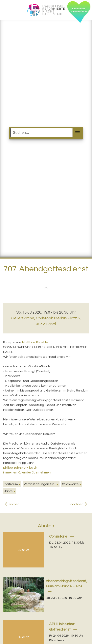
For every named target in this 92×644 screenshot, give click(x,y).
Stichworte (70, 484)
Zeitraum (11, 484)
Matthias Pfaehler (36, 342)
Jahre (8, 491)
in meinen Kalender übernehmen (27, 472)
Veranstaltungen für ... (40, 484)
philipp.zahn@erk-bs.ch (20, 468)
